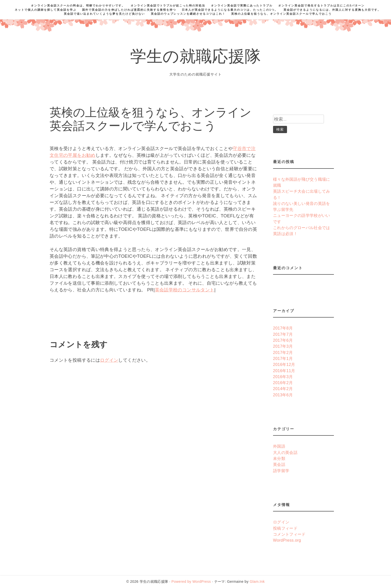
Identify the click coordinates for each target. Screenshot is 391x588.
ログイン (109, 360)
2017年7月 (283, 334)
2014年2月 (283, 389)
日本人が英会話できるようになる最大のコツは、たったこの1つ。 (230, 10)
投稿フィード (285, 528)
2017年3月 (283, 346)
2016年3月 (283, 377)
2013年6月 (283, 395)
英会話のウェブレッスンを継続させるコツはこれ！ (188, 14)
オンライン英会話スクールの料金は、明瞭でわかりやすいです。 (78, 5)
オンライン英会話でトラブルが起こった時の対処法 (168, 5)
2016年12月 (284, 364)
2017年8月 (283, 328)
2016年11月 (284, 371)
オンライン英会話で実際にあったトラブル (242, 5)
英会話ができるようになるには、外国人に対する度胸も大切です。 (332, 10)
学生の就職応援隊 (196, 58)
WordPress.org (287, 540)
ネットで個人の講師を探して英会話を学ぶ (46, 10)
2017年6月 (283, 340)
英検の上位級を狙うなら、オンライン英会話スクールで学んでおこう (281, 14)
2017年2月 (283, 352)
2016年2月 (283, 383)
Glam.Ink (257, 582)
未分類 (279, 458)
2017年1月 (283, 358)
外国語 (279, 446)
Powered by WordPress (191, 582)
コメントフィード (289, 534)
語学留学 (281, 471)
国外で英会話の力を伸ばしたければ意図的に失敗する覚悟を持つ (129, 10)
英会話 (279, 464)
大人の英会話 (285, 452)
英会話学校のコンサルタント (185, 290)
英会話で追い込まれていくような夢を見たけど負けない (104, 14)
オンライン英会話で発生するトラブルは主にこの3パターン (321, 5)
